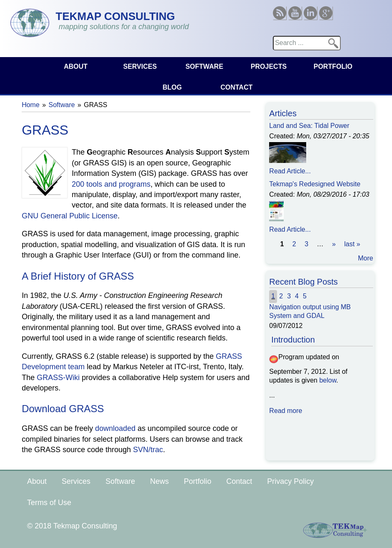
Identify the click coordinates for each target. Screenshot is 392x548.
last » (352, 244)
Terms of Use (49, 503)
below (328, 380)
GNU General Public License (70, 216)
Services (140, 66)
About (76, 66)
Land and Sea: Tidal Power (309, 126)
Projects (269, 66)
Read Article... (290, 171)
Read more (286, 411)
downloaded (115, 428)
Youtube (295, 10)
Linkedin (310, 10)
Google (326, 10)
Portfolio (333, 66)
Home (31, 105)
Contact (236, 87)
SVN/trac (148, 450)
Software (204, 66)
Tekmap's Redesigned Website (315, 184)
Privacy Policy (290, 481)
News (159, 481)
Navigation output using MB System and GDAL (310, 311)
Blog (172, 87)
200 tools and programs (111, 184)
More (365, 258)
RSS (280, 10)
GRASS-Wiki (58, 378)
